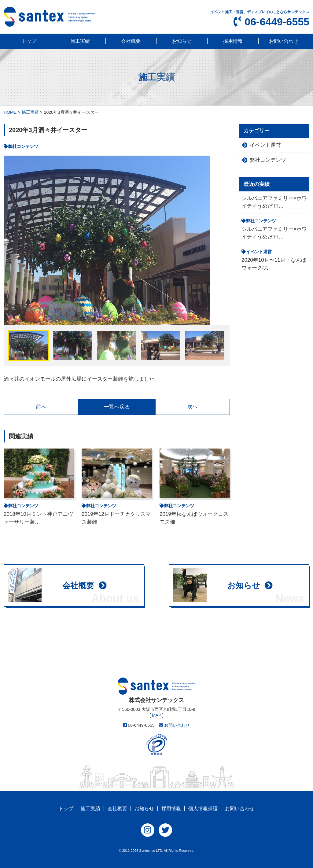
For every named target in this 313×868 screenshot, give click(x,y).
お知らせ (182, 41)
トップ (29, 41)
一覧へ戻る (117, 407)
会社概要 (131, 41)
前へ (41, 407)
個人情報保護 (203, 809)
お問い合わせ (284, 41)
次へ (193, 407)
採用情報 (233, 41)
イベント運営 (265, 145)
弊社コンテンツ (268, 160)
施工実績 (80, 41)
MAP (156, 715)
